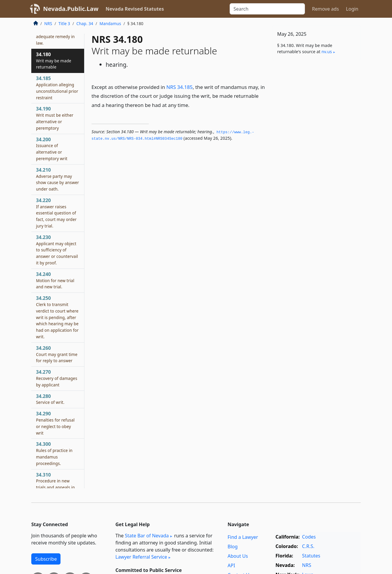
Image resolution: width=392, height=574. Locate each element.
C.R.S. (308, 546)
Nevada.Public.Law (71, 9)
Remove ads (325, 9)
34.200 (52, 149)
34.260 (57, 354)
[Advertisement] (316, 157)
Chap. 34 (85, 23)
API (231, 565)
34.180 (54, 61)
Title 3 (64, 23)
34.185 (57, 88)
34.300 (54, 453)
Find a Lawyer (243, 537)
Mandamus (110, 23)
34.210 (58, 179)
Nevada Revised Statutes (135, 9)
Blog (233, 547)
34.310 (55, 487)
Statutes (311, 556)
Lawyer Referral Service (141, 557)
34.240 (55, 280)
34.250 (57, 317)
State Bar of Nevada (147, 536)
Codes (309, 537)
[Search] (267, 9)
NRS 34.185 (179, 87)
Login (352, 9)
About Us (238, 556)
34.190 (55, 118)
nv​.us (327, 52)
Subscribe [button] (46, 559)
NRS (48, 23)
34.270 (57, 378)
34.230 (57, 250)
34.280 (50, 399)
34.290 (55, 423)
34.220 (56, 213)
